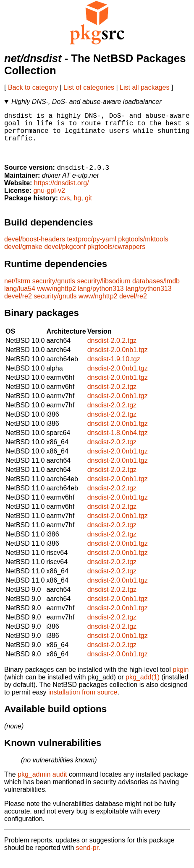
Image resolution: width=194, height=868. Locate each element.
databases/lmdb (156, 291)
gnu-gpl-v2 (49, 200)
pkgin (181, 679)
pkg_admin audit (42, 784)
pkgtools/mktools (143, 249)
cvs (65, 208)
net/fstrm (17, 291)
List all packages (144, 87)
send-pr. (88, 857)
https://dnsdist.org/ (62, 193)
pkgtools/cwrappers (116, 256)
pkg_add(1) (143, 687)
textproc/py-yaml (91, 249)
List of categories (89, 87)
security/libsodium (104, 291)
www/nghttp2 (56, 298)
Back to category (33, 87)
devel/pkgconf (65, 256)
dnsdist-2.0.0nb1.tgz (118, 359)
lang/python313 (101, 298)
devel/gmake (23, 256)
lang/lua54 (20, 298)
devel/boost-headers (35, 249)
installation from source (83, 702)
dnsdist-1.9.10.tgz (114, 369)
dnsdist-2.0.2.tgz (112, 350)
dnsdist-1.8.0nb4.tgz (118, 442)
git (88, 208)
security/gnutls (54, 291)
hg (77, 208)
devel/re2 (18, 306)
